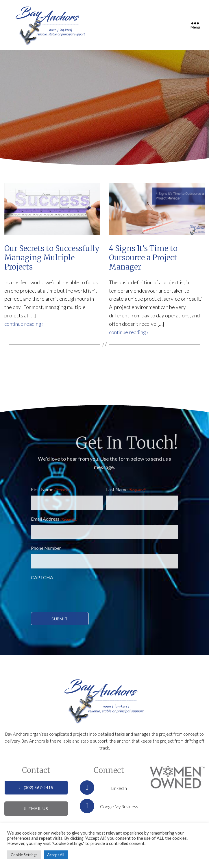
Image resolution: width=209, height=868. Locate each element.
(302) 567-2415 (36, 789)
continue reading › (24, 324)
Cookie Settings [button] (24, 855)
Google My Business (109, 807)
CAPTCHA (42, 577)
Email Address (54, 519)
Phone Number (46, 548)
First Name (51, 490)
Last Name (126, 490)
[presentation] (75, 594)
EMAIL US (36, 810)
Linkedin (103, 789)
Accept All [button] (56, 855)
